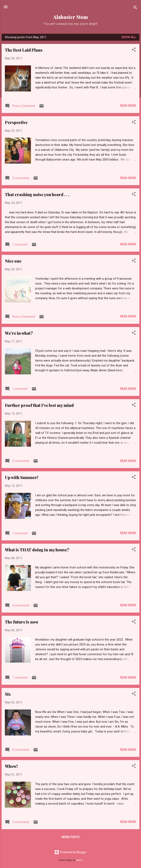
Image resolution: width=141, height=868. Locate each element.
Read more (128, 106)
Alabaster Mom (70, 17)
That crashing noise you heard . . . (37, 194)
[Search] (135, 8)
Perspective (16, 122)
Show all (129, 37)
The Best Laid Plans (24, 50)
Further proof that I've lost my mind (39, 405)
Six (8, 694)
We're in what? (19, 333)
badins (79, 860)
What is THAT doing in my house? (37, 550)
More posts (71, 837)
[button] (134, 50)
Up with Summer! (22, 477)
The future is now (22, 622)
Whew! (11, 766)
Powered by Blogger (70, 852)
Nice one (13, 261)
